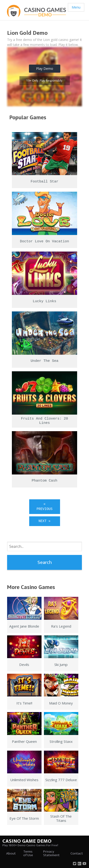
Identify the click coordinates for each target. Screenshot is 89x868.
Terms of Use (28, 853)
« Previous (44, 507)
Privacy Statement (51, 853)
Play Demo (45, 69)
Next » (44, 521)
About (11, 853)
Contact (77, 853)
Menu (76, 7)
